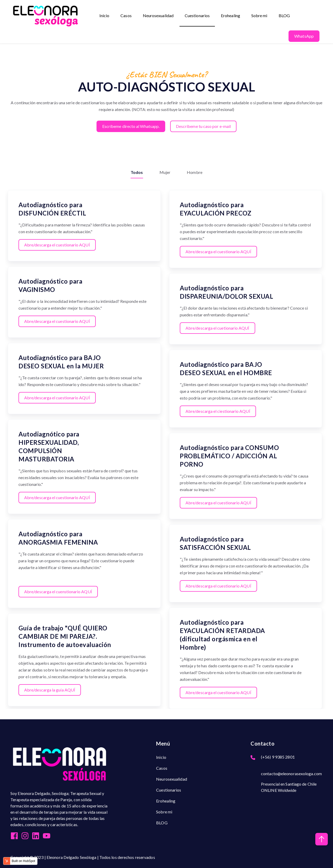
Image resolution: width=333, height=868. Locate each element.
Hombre (195, 172)
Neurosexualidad (158, 16)
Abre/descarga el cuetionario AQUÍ (217, 327)
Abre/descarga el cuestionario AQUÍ (57, 244)
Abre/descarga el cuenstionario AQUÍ (58, 591)
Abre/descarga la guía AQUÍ (50, 689)
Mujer (165, 172)
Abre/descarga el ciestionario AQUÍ (218, 411)
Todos (137, 172)
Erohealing (231, 16)
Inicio (104, 16)
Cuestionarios (197, 16)
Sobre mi (260, 16)
